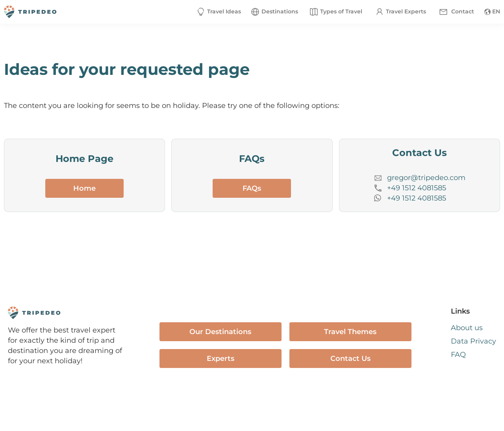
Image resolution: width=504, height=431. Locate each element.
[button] (274, 12)
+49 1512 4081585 (417, 188)
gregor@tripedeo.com (426, 178)
